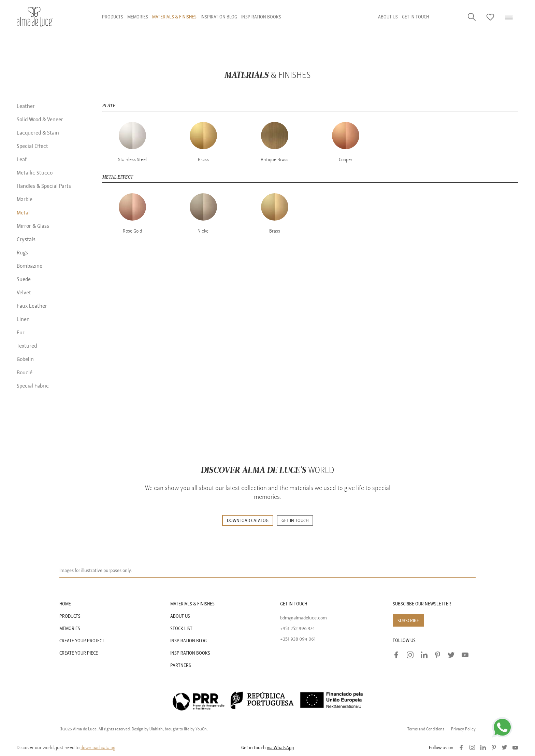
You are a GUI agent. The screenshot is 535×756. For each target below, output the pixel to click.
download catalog (98, 748)
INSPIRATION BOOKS (190, 653)
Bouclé (25, 373)
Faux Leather (32, 306)
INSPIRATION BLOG (189, 641)
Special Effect (32, 146)
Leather (26, 106)
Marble (25, 199)
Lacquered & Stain (38, 133)
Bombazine (30, 266)
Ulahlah (156, 729)
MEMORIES (70, 628)
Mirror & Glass (33, 226)
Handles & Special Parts (44, 186)
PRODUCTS (70, 616)
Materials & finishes (174, 17)
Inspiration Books (261, 17)
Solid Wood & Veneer (40, 120)
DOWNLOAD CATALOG (248, 521)
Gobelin (25, 359)
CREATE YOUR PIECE (79, 653)
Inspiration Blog (219, 17)
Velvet (24, 293)
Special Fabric (33, 386)
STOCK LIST (181, 628)
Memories (138, 17)
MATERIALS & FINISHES (192, 604)
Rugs (22, 253)
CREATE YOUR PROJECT (82, 641)
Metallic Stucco (35, 173)
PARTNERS (181, 665)
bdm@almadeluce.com (303, 618)
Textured (27, 346)
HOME (65, 604)
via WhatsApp (280, 748)
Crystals (26, 239)
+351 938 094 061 (298, 639)
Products (113, 17)
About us (388, 17)
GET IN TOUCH (415, 17)
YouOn (201, 729)
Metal (23, 213)
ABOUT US (180, 616)
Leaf (22, 159)
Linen (23, 319)
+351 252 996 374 (298, 628)
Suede (24, 279)
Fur (21, 333)
